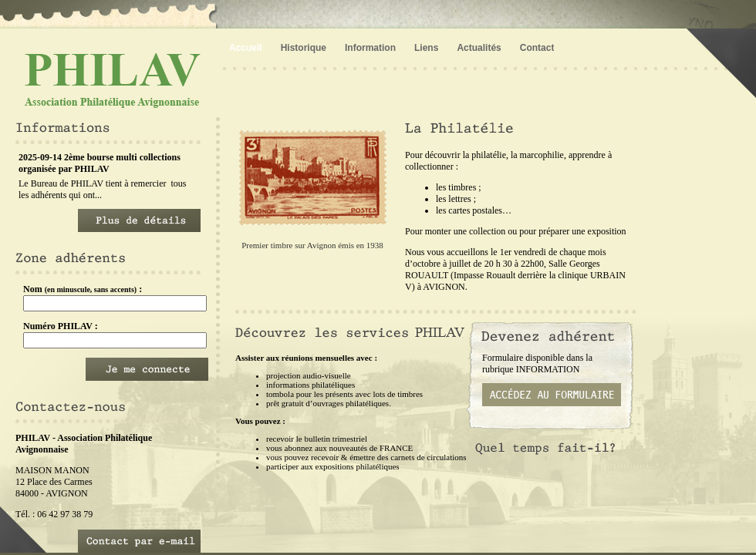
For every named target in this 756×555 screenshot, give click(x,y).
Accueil (246, 48)
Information (370, 48)
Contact (537, 48)
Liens (426, 48)
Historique (304, 48)
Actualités (479, 48)
